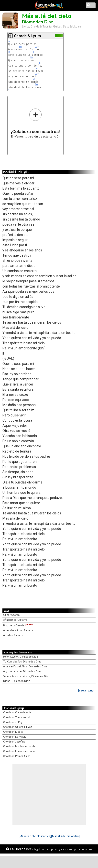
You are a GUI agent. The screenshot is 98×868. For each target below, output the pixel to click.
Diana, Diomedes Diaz (16, 681)
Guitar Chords (11, 615)
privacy (56, 849)
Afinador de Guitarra (15, 620)
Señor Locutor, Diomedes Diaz (21, 657)
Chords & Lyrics (27, 36)
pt (76, 849)
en (70, 849)
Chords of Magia (13, 732)
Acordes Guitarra (13, 635)
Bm (20, 47)
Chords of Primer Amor (16, 756)
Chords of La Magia (15, 737)
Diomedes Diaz (38, 22)
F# (33, 79)
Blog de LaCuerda (18, 626)
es (64, 849)
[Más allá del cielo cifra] (65, 836)
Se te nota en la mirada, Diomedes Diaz (26, 676)
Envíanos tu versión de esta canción (36, 123)
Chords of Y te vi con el (17, 717)
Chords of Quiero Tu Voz (18, 727)
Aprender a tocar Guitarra (18, 630)
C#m (37, 47)
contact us (86, 849)
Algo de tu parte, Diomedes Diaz (22, 671)
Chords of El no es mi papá (19, 751)
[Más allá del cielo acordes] (35, 836)
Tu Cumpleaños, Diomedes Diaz (22, 662)
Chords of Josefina (14, 742)
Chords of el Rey (13, 722)
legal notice (41, 849)
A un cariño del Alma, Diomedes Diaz (25, 667)
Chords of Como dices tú (17, 712)
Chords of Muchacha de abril (20, 746)
